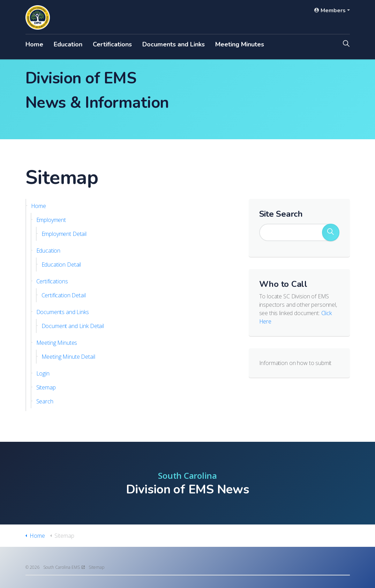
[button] (331, 232)
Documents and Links (174, 44)
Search (45, 401)
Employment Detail (64, 234)
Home (34, 44)
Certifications (112, 44)
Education (68, 44)
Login (43, 373)
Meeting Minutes (240, 44)
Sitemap (46, 387)
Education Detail (61, 265)
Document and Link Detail (73, 326)
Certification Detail (64, 295)
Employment (51, 220)
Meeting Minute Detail (68, 357)
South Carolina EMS (64, 567)
